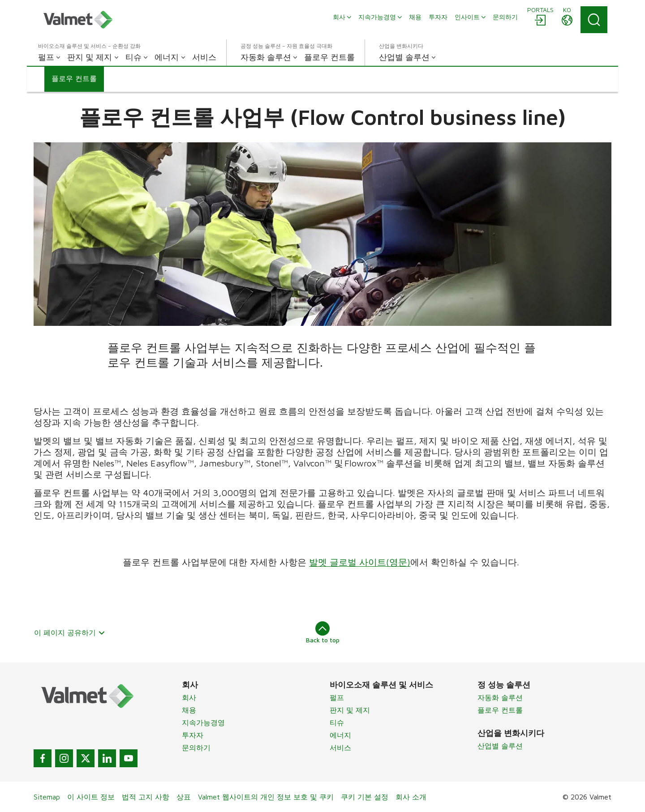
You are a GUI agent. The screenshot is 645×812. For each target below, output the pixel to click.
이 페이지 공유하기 (70, 633)
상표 (184, 797)
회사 (189, 697)
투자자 (193, 735)
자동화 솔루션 (500, 697)
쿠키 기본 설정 (365, 797)
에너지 (340, 735)
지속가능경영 (203, 722)
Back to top (323, 633)
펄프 (337, 697)
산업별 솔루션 (500, 746)
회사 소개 (411, 797)
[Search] (594, 20)
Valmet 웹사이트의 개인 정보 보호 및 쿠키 (266, 797)
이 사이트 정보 (91, 797)
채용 (189, 710)
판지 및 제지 (350, 710)
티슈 (337, 722)
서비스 (340, 748)
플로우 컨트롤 (500, 710)
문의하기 (196, 748)
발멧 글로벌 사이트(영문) (360, 562)
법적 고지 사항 (146, 797)
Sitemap (47, 797)
